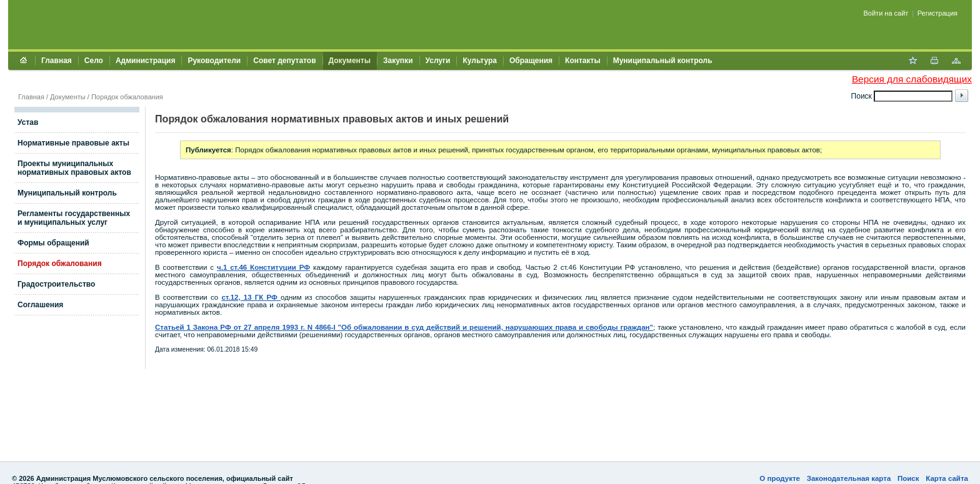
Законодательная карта (849, 478)
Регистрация (937, 13)
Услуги (438, 61)
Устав (28, 122)
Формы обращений (53, 243)
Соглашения (40, 305)
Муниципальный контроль (663, 61)
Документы (350, 61)
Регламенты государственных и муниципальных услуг (74, 218)
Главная (57, 61)
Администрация (145, 61)
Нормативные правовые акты (73, 143)
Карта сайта (947, 478)
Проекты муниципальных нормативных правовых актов (74, 168)
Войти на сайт (886, 13)
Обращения (531, 61)
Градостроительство (56, 284)
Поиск (908, 478)
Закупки (398, 61)
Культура (479, 61)
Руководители (214, 61)
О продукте (780, 478)
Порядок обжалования (127, 97)
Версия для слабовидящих (912, 79)
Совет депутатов (284, 61)
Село (94, 61)
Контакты (583, 61)
